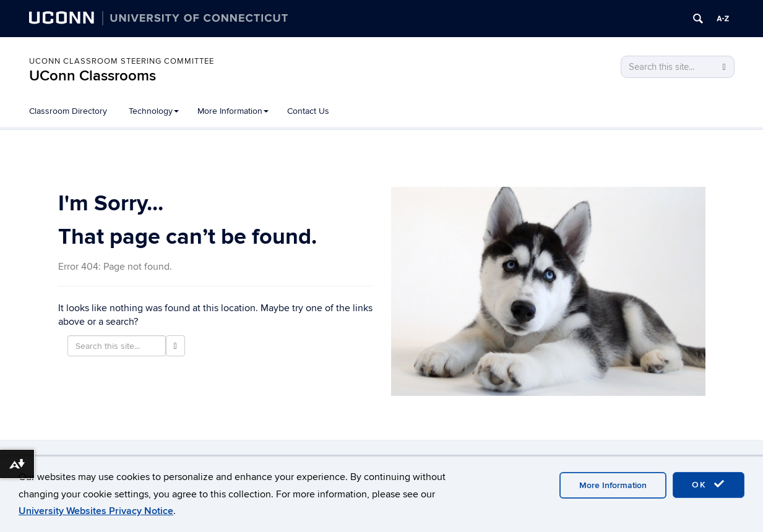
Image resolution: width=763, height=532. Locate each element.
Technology (154, 111)
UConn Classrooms (93, 76)
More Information (233, 111)
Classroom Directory (68, 111)
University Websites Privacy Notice (96, 511)
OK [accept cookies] (709, 484)
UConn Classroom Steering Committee (122, 61)
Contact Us (308, 111)
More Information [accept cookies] (613, 485)
